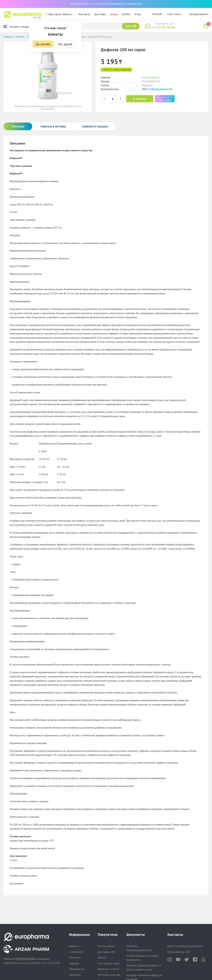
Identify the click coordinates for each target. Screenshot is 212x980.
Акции (114, 14)
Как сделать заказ (109, 963)
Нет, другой (65, 44)
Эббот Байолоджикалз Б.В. (157, 89)
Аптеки (126, 14)
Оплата (102, 958)
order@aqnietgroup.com (189, 946)
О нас (138, 14)
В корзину (140, 99)
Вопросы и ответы (108, 969)
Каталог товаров (17, 27)
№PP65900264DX (25, 959)
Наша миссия (77, 969)
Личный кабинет (199, 14)
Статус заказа (174, 14)
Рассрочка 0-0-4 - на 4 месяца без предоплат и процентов (106, 4)
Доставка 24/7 (107, 952)
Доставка (100, 14)
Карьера (74, 963)
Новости (74, 946)
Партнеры (75, 975)
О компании (76, 952)
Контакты (84, 14)
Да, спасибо (43, 44)
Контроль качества (109, 975)
